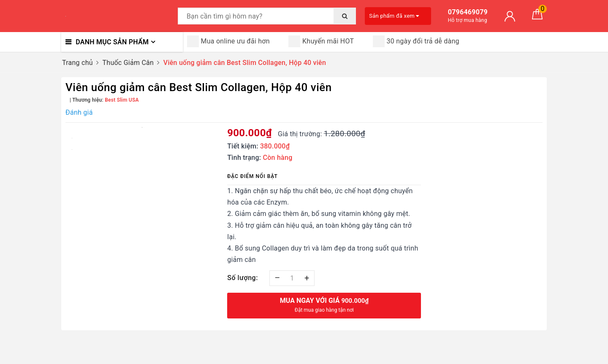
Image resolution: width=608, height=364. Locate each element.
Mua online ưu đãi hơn (228, 41)
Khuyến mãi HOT (321, 41)
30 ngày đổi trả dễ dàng (416, 41)
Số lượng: (243, 278)
